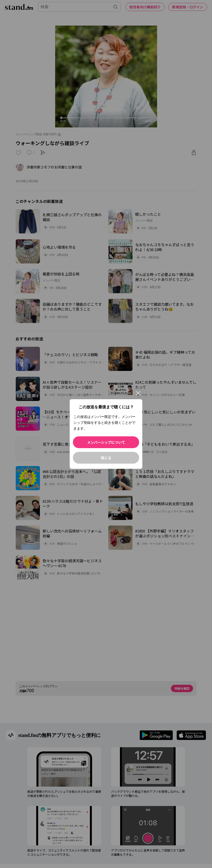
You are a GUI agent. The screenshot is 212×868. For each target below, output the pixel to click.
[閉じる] (138, 393)
